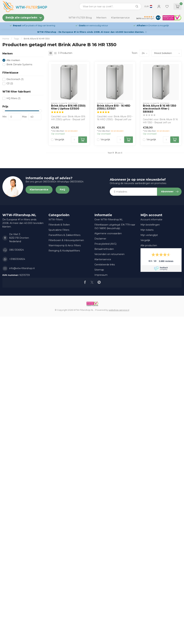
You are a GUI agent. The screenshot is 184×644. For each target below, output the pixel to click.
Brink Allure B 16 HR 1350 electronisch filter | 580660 (160, 109)
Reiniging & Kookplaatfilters (64, 251)
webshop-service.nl (119, 310)
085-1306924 (16, 250)
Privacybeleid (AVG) (105, 244)
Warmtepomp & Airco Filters (65, 245)
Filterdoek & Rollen (59, 225)
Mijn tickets (147, 230)
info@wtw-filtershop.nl (22, 268)
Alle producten (149, 245)
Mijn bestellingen (150, 225)
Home (6, 39)
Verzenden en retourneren (109, 254)
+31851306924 (17, 259)
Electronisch (15, 79)
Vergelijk (59, 140)
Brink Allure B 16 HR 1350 (37, 39)
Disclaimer (100, 239)
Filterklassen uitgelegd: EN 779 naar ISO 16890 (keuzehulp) (115, 226)
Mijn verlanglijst (149, 235)
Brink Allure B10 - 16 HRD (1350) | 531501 (114, 107)
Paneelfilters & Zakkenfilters (64, 235)
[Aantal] (74, 140)
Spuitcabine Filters (59, 230)
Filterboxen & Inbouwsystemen (66, 240)
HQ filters (13, 98)
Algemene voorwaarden (108, 233)
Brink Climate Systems (19, 65)
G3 (10, 84)
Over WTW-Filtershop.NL (109, 220)
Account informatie (151, 220)
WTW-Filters (56, 220)
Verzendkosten (71, 131)
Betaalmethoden (104, 249)
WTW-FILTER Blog (80, 18)
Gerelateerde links (105, 265)
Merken (101, 18)
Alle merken (13, 60)
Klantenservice (120, 18)
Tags (16, 39)
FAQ (62, 190)
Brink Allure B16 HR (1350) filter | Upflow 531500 (68, 107)
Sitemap (99, 270)
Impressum (101, 275)
